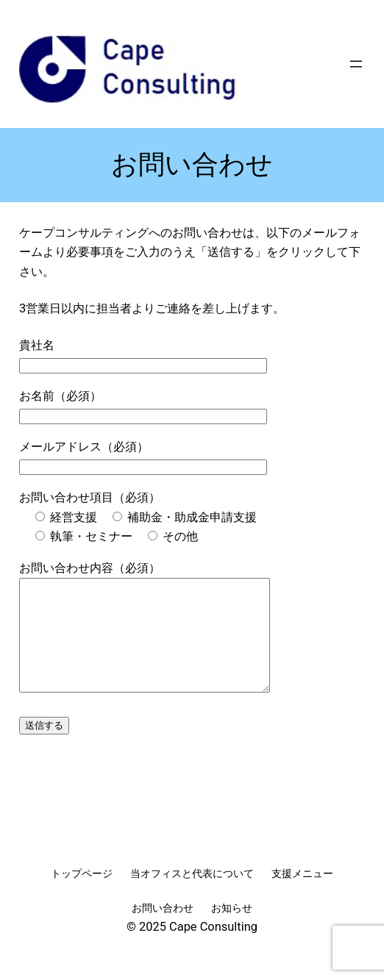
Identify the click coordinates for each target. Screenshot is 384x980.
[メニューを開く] (356, 64)
